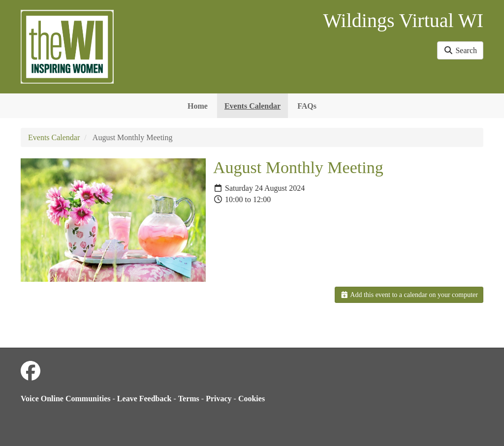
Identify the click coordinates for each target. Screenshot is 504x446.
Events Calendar (252, 106)
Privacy (219, 399)
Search (460, 50)
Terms (189, 399)
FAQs (307, 106)
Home (198, 106)
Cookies (252, 399)
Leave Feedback (144, 399)
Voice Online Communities (66, 399)
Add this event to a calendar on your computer (409, 295)
